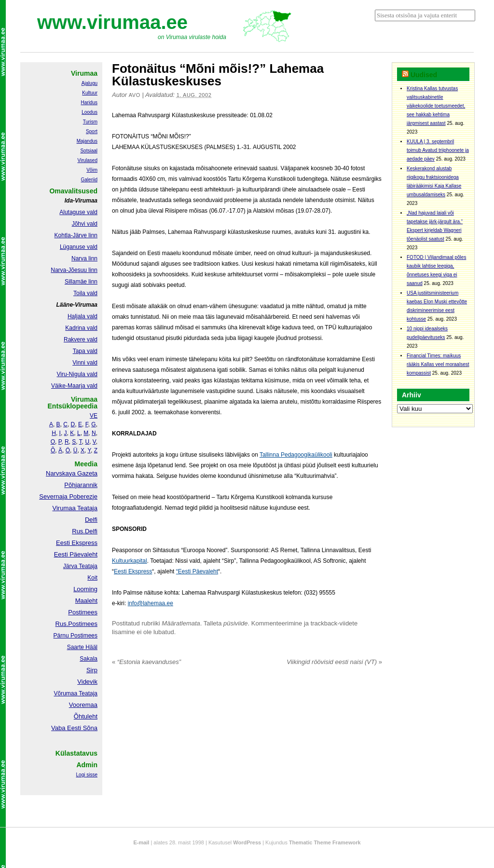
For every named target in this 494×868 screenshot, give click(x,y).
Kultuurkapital (130, 561)
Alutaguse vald (78, 212)
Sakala (89, 659)
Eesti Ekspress (133, 571)
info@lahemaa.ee (151, 603)
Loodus (89, 112)
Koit (92, 578)
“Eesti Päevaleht (197, 571)
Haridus (89, 102)
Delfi (91, 520)
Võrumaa (65, 693)
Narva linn (84, 258)
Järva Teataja (80, 566)
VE (94, 416)
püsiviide (236, 623)
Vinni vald (85, 363)
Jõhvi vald (85, 224)
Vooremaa (83, 705)
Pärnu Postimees (75, 636)
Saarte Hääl (82, 647)
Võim (92, 170)
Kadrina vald (81, 328)
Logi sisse (87, 775)
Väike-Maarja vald (74, 386)
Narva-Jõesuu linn (74, 270)
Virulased (87, 160)
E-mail (141, 842)
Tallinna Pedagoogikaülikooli (296, 455)
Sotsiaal (89, 151)
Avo (135, 95)
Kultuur (90, 93)
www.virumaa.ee (112, 22)
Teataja (87, 693)
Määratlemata (181, 623)
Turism (90, 122)
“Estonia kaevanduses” (146, 662)
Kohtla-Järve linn (76, 235)
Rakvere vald (81, 339)
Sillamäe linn (81, 282)
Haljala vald (82, 316)
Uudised (424, 75)
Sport (92, 131)
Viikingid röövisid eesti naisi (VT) (334, 662)
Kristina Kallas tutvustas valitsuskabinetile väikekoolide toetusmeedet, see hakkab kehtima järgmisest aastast (436, 106)
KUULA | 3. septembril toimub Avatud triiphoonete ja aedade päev (438, 150)
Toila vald (85, 293)
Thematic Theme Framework (325, 842)
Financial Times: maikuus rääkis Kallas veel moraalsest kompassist (438, 364)
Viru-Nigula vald (77, 374)
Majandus (87, 141)
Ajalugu (89, 83)
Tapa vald (85, 351)
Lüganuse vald (79, 247)
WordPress (247, 842)
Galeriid (89, 180)
